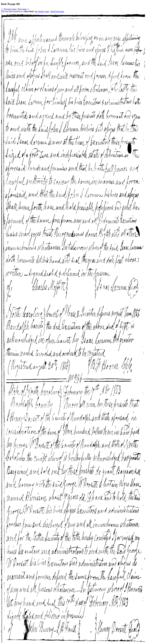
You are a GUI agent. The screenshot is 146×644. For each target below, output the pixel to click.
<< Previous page (9, 9)
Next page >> (23, 9)
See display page (42, 11)
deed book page (57, 11)
